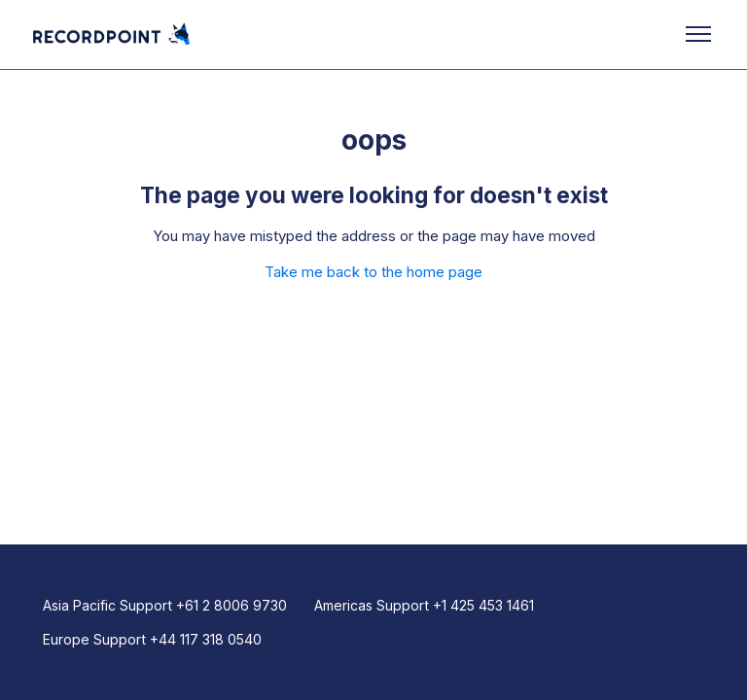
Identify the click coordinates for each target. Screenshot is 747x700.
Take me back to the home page (373, 272)
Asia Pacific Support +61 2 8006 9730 (165, 605)
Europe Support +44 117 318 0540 (152, 639)
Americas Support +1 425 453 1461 (424, 605)
